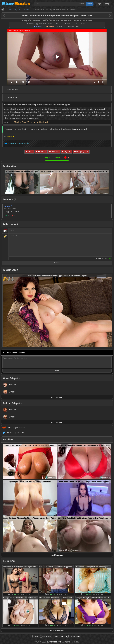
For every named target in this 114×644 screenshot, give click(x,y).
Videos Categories (12, 378)
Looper (51, 26)
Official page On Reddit (16, 428)
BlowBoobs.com (54, 642)
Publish (57, 263)
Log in (99, 4)
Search (90, 4)
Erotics (31, 24)
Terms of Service (60, 636)
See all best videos (57, 555)
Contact (37, 636)
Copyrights (47, 636)
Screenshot (75, 26)
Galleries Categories (13, 403)
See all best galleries (57, 630)
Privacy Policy (75, 636)
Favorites (40, 26)
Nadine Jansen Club (19, 143)
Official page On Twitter (16, 433)
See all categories (57, 397)
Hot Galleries (9, 561)
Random (62, 26)
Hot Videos (8, 439)
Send (57, 371)
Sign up (106, 4)
